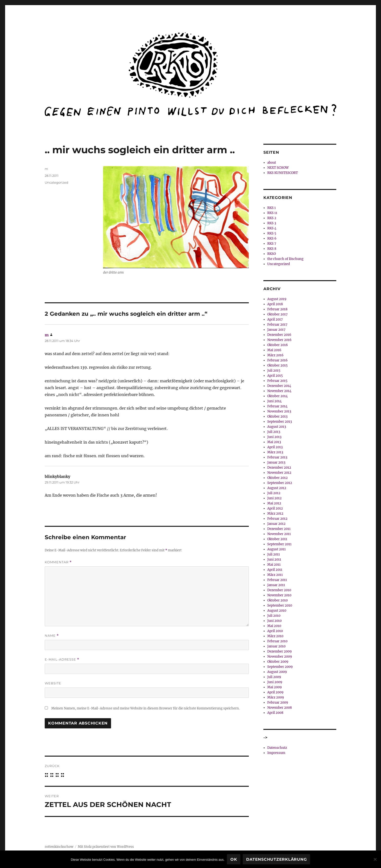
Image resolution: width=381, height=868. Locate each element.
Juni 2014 (274, 401)
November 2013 (279, 411)
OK (234, 859)
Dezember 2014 (279, 386)
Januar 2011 (276, 585)
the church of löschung (285, 259)
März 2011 (275, 575)
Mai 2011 (274, 565)
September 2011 (279, 544)
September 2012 (280, 483)
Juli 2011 (274, 554)
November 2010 (279, 595)
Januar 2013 (276, 462)
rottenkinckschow (59, 847)
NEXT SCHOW (278, 168)
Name (52, 636)
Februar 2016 (277, 360)
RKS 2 (272, 218)
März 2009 (276, 697)
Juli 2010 (274, 616)
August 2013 (277, 427)
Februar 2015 (277, 381)
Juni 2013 (274, 437)
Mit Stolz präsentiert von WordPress (106, 847)
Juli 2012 (274, 493)
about (272, 163)
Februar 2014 (277, 406)
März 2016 (275, 355)
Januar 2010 (276, 646)
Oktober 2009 (278, 662)
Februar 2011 (277, 580)
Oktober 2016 (278, 345)
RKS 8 (272, 249)
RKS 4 (272, 228)
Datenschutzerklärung (276, 859)
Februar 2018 (277, 309)
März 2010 (275, 636)
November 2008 (280, 708)
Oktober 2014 (277, 396)
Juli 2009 (274, 677)
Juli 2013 (274, 432)
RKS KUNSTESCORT (283, 173)
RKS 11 (272, 213)
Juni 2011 (274, 559)
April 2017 (275, 319)
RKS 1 (272, 208)
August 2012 (277, 488)
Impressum (276, 753)
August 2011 (277, 549)
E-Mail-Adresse (62, 659)
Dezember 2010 (279, 590)
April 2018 (275, 304)
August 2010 (277, 611)
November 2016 (279, 340)
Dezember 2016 (279, 335)
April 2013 (275, 447)
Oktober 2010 (277, 600)
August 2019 (277, 299)
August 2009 (277, 672)
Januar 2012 (276, 524)
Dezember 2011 (279, 529)
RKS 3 (272, 223)
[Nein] (375, 859)
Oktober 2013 (277, 416)
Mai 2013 (274, 442)
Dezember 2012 (279, 468)
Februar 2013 (277, 457)
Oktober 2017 (277, 314)
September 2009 (280, 667)
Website (53, 683)
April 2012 (275, 508)
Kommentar (58, 562)
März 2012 (275, 514)
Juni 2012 (274, 498)
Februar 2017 (277, 325)
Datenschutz (277, 748)
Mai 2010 (274, 626)
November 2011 (279, 534)
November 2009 (280, 657)
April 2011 (275, 570)
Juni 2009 (275, 682)
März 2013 (275, 452)
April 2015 (275, 376)
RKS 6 (272, 238)
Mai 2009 (275, 687)
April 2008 (275, 713)
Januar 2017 (276, 330)
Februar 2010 (277, 641)
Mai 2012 (274, 503)
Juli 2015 (274, 371)
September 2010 (280, 605)
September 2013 (280, 422)
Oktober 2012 (277, 478)
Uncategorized (56, 182)
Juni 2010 (274, 621)
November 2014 (279, 391)
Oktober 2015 (277, 365)
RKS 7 (272, 244)
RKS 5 (272, 233)
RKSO (272, 254)
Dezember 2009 (280, 651)
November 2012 (279, 473)
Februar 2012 (277, 519)
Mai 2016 (274, 350)
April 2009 (275, 692)
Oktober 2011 (277, 539)
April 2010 (275, 631)
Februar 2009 (278, 702)
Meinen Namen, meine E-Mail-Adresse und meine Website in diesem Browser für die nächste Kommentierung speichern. (145, 708)
